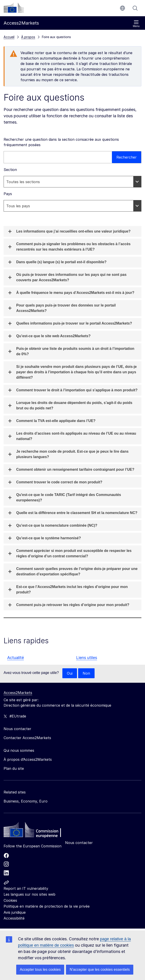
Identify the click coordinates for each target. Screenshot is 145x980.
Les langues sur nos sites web (29, 894)
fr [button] (122, 8)
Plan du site (14, 768)
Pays (8, 194)
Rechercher (135, 8)
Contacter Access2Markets (27, 738)
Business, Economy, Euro (26, 801)
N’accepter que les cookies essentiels (100, 970)
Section (10, 170)
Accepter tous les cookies (40, 970)
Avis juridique (15, 912)
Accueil (9, 37)
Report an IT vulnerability (26, 888)
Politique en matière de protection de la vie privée (47, 906)
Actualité (16, 658)
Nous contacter (79, 843)
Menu (136, 24)
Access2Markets (18, 693)
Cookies (10, 900)
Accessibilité (14, 918)
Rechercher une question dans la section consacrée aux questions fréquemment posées (61, 142)
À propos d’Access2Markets (28, 759)
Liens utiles (87, 658)
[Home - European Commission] (36, 831)
